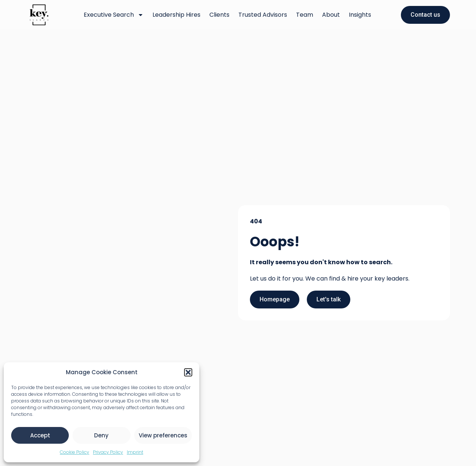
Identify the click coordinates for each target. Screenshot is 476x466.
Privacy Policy (108, 452)
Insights (360, 15)
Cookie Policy (75, 452)
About (331, 15)
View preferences (163, 435)
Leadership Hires (176, 15)
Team (305, 15)
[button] (188, 372)
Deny (101, 435)
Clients (219, 15)
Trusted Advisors (263, 15)
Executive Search (114, 15)
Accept (40, 435)
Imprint (135, 452)
